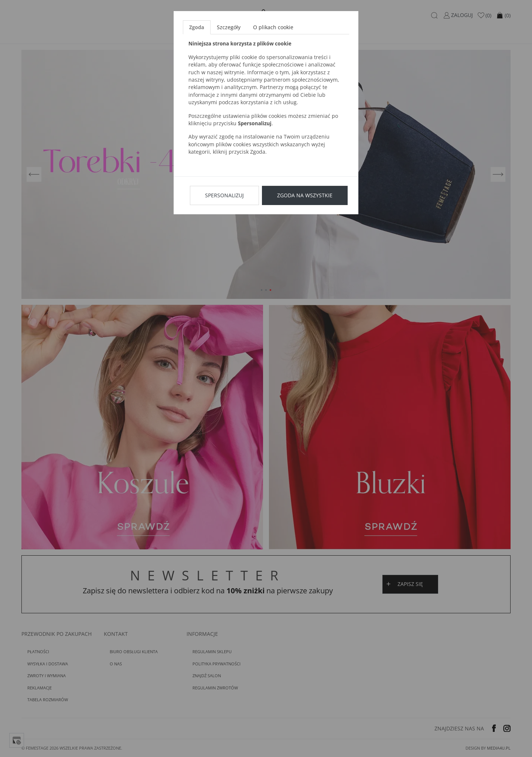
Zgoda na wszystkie (305, 195)
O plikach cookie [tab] (273, 27)
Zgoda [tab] (197, 27)
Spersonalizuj (224, 195)
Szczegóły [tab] (229, 27)
